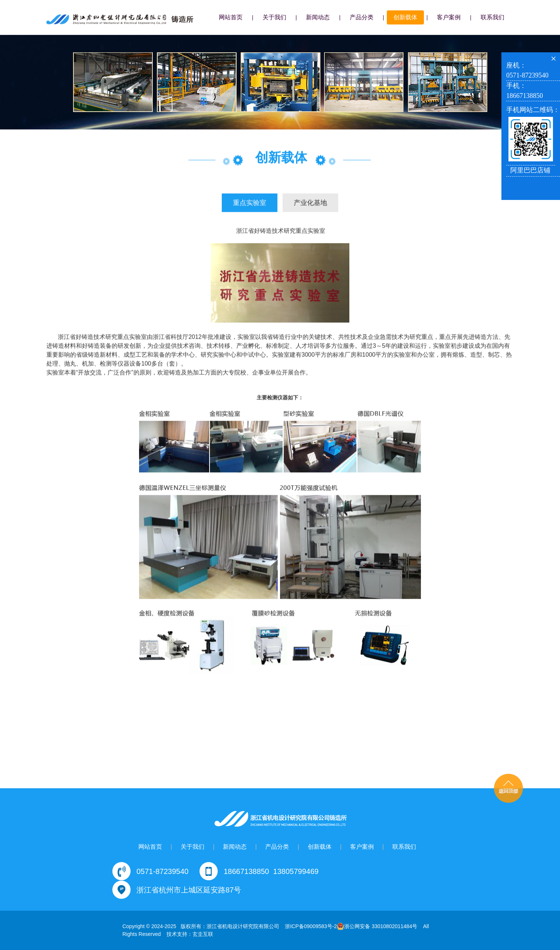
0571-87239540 (162, 871)
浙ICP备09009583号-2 (311, 926)
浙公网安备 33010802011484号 (377, 926)
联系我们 (493, 17)
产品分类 (362, 17)
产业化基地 (310, 203)
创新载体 (405, 17)
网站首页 (231, 17)
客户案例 (449, 17)
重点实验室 (250, 203)
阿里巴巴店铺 (530, 170)
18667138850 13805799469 (271, 871)
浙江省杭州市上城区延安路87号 (189, 890)
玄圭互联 (203, 934)
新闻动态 (318, 17)
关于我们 (274, 17)
